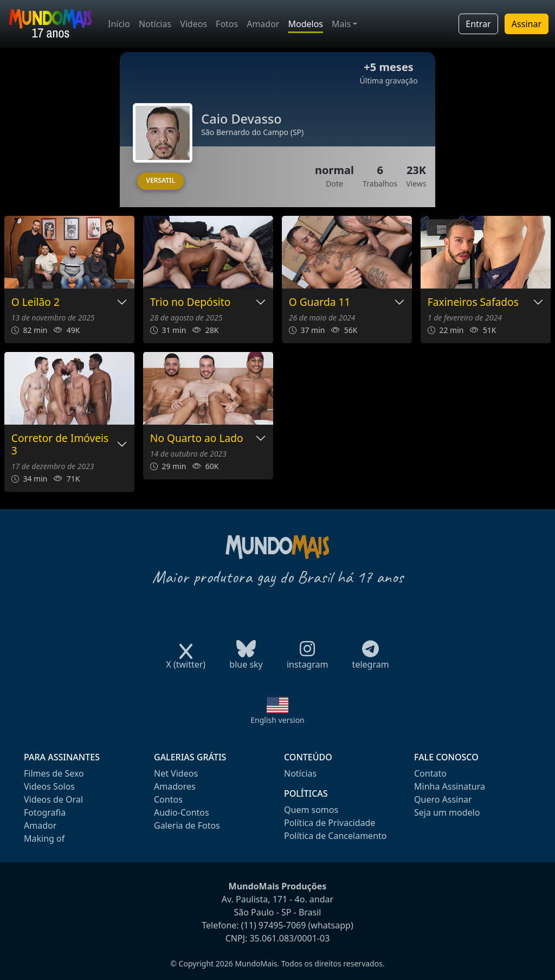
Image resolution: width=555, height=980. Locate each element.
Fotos (227, 24)
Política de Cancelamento (335, 836)
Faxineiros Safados (473, 302)
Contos (168, 799)
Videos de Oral (53, 799)
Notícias (155, 24)
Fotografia (45, 812)
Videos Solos (49, 786)
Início (119, 24)
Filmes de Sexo (54, 773)
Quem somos (311, 810)
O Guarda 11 (320, 302)
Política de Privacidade (330, 823)
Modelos (305, 24)
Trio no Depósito (191, 302)
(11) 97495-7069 (274, 925)
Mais (341, 24)
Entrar (478, 24)
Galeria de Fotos (187, 825)
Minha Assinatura (450, 786)
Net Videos (176, 773)
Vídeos (193, 24)
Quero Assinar (443, 799)
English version (277, 720)
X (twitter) (186, 661)
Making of (44, 838)
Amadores (175, 786)
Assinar (527, 24)
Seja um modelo (447, 812)
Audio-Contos (182, 812)
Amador (263, 24)
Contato (430, 773)
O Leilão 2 (36, 302)
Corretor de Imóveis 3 (60, 445)
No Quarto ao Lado (197, 438)
